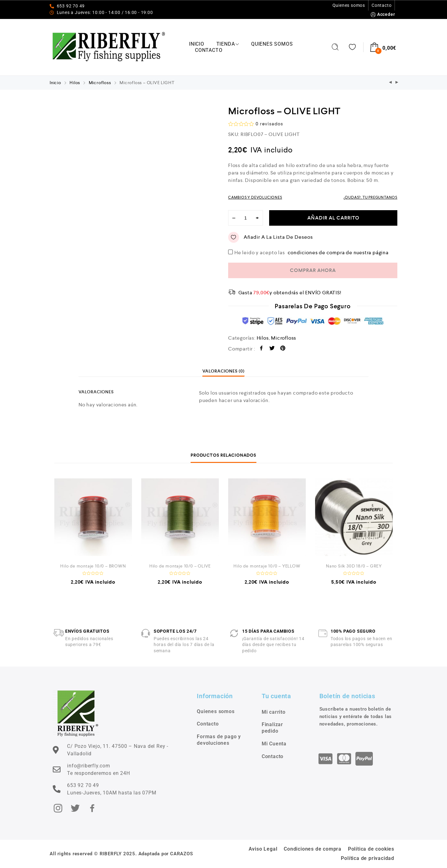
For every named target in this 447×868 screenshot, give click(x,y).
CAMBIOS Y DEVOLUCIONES (255, 197)
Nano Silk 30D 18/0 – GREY (354, 566)
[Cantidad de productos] (246, 218)
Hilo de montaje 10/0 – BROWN (93, 566)
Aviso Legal (263, 849)
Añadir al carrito (333, 218)
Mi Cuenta (274, 744)
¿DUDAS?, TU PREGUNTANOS (370, 197)
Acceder (382, 14)
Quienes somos (349, 5)
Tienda (228, 44)
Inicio (197, 44)
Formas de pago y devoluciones (219, 740)
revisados (269, 124)
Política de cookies (371, 849)
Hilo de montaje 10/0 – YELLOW (267, 566)
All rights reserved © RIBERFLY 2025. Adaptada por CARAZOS (121, 854)
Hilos (75, 83)
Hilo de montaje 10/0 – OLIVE (180, 566)
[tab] (223, 371)
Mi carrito (274, 712)
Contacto (382, 5)
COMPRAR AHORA (313, 270)
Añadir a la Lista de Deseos (271, 237)
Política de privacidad (368, 858)
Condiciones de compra (313, 849)
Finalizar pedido (272, 728)
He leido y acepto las (312, 252)
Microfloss (100, 83)
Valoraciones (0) (223, 371)
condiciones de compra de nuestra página (338, 253)
